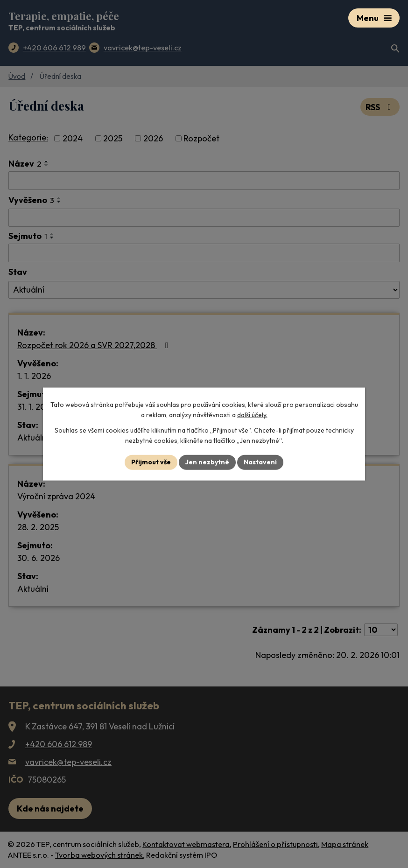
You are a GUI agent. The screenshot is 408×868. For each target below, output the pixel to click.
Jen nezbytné (207, 462)
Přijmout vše (151, 462)
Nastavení (260, 462)
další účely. (252, 415)
